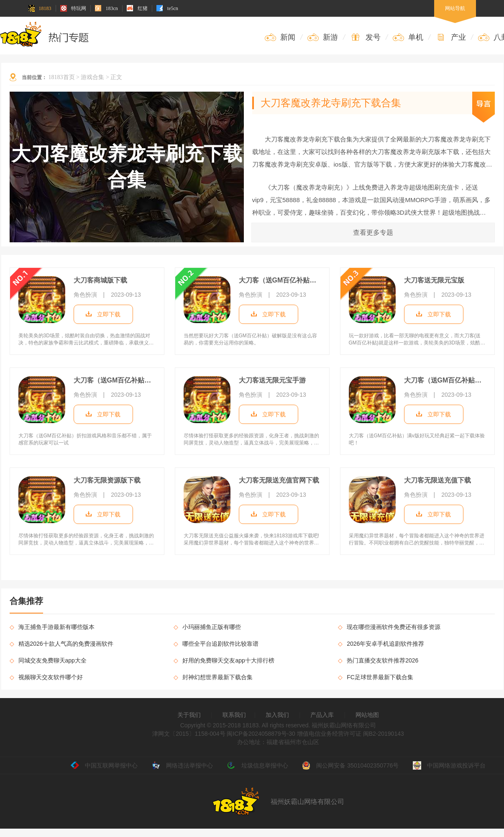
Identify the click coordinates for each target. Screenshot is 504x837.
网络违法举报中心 (182, 765)
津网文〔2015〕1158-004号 (189, 734)
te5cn (167, 8)
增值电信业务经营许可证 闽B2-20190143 (350, 734)
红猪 (137, 8)
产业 (451, 37)
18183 (40, 8)
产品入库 (322, 715)
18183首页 (62, 77)
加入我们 (277, 715)
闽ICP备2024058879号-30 (261, 734)
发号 (365, 37)
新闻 (280, 37)
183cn (106, 8)
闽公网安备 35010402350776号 (350, 765)
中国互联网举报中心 (104, 765)
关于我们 (189, 715)
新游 (323, 37)
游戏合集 (92, 77)
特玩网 (73, 8)
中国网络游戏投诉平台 (449, 765)
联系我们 (234, 715)
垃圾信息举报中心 (258, 765)
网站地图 (367, 715)
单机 (408, 37)
